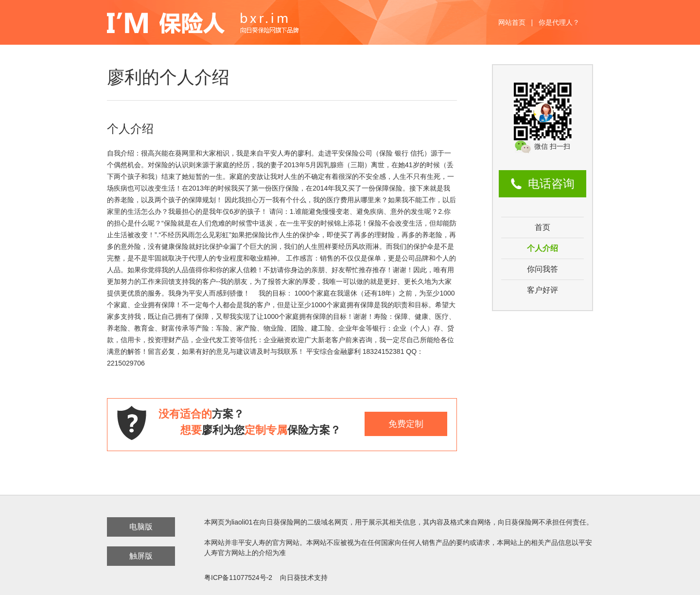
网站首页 (512, 22)
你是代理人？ (559, 22)
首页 (542, 227)
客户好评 (542, 290)
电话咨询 (551, 184)
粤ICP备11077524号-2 (238, 577)
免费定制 (406, 424)
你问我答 (542, 269)
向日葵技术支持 (304, 577)
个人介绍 (542, 248)
